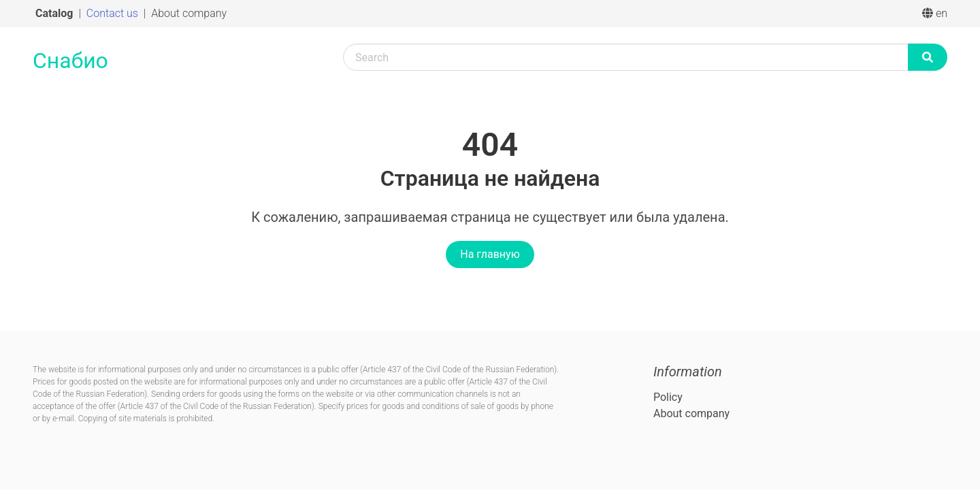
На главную (490, 254)
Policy (668, 397)
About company (189, 13)
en (935, 13)
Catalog (55, 13)
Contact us (114, 13)
